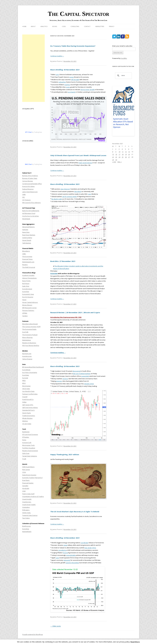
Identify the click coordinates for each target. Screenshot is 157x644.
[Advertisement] (33, 68)
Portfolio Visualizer (29, 448)
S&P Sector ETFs (28, 405)
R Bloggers (26, 510)
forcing (65, 553)
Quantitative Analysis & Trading (33, 496)
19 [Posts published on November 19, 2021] (126, 154)
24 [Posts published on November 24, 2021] (119, 157)
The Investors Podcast (30, 335)
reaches (67, 85)
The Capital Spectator (79, 14)
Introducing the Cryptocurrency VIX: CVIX (66, 317)
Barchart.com (27, 354)
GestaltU (25, 486)
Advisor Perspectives (29, 278)
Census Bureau (28, 181)
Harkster (25, 230)
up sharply (72, 92)
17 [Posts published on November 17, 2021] (119, 154)
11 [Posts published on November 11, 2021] (123, 152)
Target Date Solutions (30, 456)
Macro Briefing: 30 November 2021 (65, 70)
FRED (24, 381)
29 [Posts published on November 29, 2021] (113, 160)
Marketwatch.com (28, 262)
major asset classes (85, 163)
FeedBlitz (124, 58)
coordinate (84, 543)
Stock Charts (27, 413)
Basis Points (26, 281)
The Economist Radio (29, 329)
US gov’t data (27, 424)
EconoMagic (26, 370)
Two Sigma (26, 518)
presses (59, 381)
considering (62, 550)
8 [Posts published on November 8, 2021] (113, 152)
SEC (24, 197)
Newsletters (100, 26)
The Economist (27, 256)
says (57, 74)
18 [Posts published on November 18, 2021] (123, 154)
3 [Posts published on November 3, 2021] (119, 149)
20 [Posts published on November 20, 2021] (129, 154)
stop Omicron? (65, 189)
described (78, 191)
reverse (65, 379)
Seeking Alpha (27, 238)
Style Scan (26, 453)
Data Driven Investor (29, 475)
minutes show (89, 384)
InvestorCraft (27, 443)
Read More (135, 642)
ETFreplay (26, 437)
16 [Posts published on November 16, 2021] (116, 154)
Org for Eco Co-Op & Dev (31, 216)
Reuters (25, 265)
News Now (26, 232)
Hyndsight (26, 488)
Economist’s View (28, 294)
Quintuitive (26, 507)
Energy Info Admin (28, 186)
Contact (87, 26)
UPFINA (25, 313)
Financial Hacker (28, 483)
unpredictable (71, 555)
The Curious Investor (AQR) (31, 327)
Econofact (26, 292)
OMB (24, 194)
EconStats (26, 375)
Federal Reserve (28, 189)
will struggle (75, 80)
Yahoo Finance (27, 359)
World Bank (26, 219)
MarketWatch (27, 532)
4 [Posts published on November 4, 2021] (122, 149)
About (33, 26)
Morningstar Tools (28, 445)
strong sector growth (87, 90)
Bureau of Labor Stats (30, 178)
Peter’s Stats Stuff (28, 494)
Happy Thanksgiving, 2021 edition (65, 454)
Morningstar (26, 386)
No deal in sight (57, 199)
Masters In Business (29, 343)
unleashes (62, 82)
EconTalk (25, 332)
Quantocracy (27, 502)
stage (65, 545)
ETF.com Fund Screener (30, 434)
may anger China (90, 548)
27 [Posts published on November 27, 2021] (129, 157)
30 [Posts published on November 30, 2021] (116, 160)
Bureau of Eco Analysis (30, 176)
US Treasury (26, 200)
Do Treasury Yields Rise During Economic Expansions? (73, 46)
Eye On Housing (28, 297)
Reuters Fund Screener (30, 451)
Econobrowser (27, 289)
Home (24, 26)
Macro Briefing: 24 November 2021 (65, 538)
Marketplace (27, 340)
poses (72, 77)
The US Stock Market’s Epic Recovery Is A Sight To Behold (75, 512)
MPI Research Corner (29, 308)
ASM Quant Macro (28, 467)
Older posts (56, 626)
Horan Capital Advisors (30, 302)
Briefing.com (26, 526)
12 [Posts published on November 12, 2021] (126, 152)
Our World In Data (28, 391)
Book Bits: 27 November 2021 (63, 261)
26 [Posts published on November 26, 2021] (126, 157)
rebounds (67, 560)
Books (55, 26)
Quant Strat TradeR (29, 505)
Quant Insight (27, 499)
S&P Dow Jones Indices (30, 407)
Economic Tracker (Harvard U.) (32, 478)
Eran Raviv (26, 480)
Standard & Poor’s (28, 410)
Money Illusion (27, 305)
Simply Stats (27, 513)
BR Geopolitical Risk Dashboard (33, 367)
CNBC (24, 254)
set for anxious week (69, 197)
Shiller (24, 402)
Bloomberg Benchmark (30, 324)
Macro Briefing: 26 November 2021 (65, 366)
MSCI (24, 383)
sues (57, 558)
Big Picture (26, 283)
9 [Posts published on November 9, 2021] (116, 152)
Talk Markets (27, 243)
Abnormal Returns (28, 227)
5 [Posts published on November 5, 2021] (125, 149)
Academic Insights (28, 275)
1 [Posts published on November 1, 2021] (113, 149)
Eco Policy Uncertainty (30, 372)
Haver (24, 300)
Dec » (120, 162)
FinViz (24, 440)
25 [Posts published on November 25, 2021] (123, 157)
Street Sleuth (27, 240)
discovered (77, 371)
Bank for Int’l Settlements (31, 211)
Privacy (112, 26)
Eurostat (25, 378)
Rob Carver (26, 470)
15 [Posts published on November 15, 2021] (113, 154)
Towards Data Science (30, 515)
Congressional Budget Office (32, 184)
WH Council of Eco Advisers (31, 203)
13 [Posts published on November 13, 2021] (129, 152)
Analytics (44, 26)
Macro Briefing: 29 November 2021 (65, 184)
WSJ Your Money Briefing (31, 345)
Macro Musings (27, 337)
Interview (54, 273)
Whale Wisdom (27, 418)
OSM (24, 491)
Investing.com (27, 356)
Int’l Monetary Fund (29, 213)
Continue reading (57, 56)
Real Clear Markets (29, 235)
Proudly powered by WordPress (33, 635)
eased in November (72, 563)
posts (68, 87)
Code (64, 26)
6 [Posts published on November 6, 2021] (129, 149)
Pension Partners (28, 310)
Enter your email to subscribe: (122, 46)
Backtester (26, 432)
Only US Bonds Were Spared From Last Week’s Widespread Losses (78, 155)
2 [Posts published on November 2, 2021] (116, 149)
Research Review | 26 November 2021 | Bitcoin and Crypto (75, 312)
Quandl (25, 397)
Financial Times (27, 259)
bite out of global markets (82, 374)
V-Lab (24, 459)
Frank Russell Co (28, 399)
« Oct (114, 162)
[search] (123, 76)
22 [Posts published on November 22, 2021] (113, 157)
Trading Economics (29, 416)
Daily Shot (26, 286)
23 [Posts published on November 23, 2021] (116, 157)
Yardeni (25, 316)
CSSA (24, 472)
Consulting (75, 26)
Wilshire (25, 421)
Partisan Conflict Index (30, 394)
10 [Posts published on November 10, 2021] (119, 152)
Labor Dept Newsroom (30, 192)
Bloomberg (26, 251)
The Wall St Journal (29, 267)
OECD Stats (26, 389)
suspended (85, 376)
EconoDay (26, 529)
